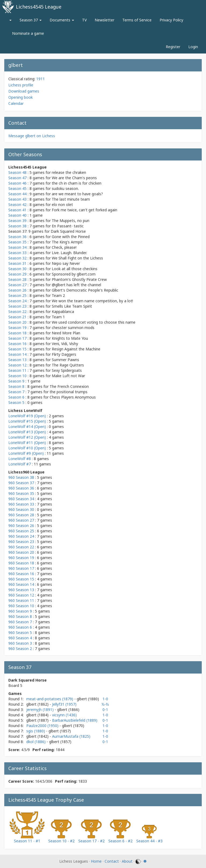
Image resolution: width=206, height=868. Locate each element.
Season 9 (16, 381)
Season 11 (17, 370)
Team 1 (58, 317)
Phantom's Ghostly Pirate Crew (79, 279)
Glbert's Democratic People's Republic (85, 290)
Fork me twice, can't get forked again (84, 210)
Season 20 (17, 322)
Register (173, 47)
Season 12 (17, 365)
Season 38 (17, 226)
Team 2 (58, 295)
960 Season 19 (21, 558)
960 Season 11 (21, 600)
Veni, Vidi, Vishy (65, 344)
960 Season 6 (20, 627)
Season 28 (17, 279)
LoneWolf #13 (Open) (27, 432)
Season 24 (17, 301)
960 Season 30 (21, 509)
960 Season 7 (20, 622)
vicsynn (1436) (64, 715)
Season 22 (17, 311)
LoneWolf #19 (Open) (27, 416)
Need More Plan (66, 333)
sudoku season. (65, 188)
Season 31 (17, 263)
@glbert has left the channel (76, 285)
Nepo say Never (66, 263)
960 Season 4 (20, 638)
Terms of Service (137, 20)
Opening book (21, 97)
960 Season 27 (21, 520)
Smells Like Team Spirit (72, 306)
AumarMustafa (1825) (71, 736)
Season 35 (17, 242)
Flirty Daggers (64, 354)
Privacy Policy (171, 20)
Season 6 (16, 397)
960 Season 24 (21, 536)
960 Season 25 (21, 531)
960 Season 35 (21, 493)
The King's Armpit (67, 242)
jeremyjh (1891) (41, 710)
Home (96, 861)
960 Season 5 (20, 632)
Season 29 (17, 274)
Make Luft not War (68, 376)
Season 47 (17, 178)
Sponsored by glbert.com (74, 274)
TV (84, 20)
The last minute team (71, 199)
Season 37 (31, 20)
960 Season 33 (21, 504)
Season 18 (17, 333)
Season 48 (17, 172)
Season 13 (17, 360)
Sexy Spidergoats (67, 370)
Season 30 (17, 269)
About (127, 861)
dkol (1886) (36, 742)
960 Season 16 (21, 574)
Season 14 (17, 354)
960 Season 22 (21, 547)
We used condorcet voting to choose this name (94, 322)
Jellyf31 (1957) (64, 704)
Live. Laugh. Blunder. (69, 253)
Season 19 (17, 328)
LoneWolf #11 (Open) (27, 443)
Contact (112, 861)
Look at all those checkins (75, 269)
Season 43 (17, 199)
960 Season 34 (21, 499)
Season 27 (17, 285)
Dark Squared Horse (68, 231)
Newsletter (104, 20)
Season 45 (17, 188)
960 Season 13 (21, 590)
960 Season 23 (21, 542)
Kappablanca (63, 311)
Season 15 (17, 349)
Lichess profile (21, 85)
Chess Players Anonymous (73, 397)
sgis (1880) (36, 731)
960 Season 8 (20, 616)
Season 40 (17, 215)
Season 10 (17, 376)
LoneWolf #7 (20, 464)
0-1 (105, 710)
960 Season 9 (20, 611)
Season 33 (17, 253)
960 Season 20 (21, 552)
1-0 (105, 699)
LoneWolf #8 (20, 459)
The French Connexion (69, 386)
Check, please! (64, 247)
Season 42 (17, 204)
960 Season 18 (21, 563)
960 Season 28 (21, 515)
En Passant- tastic (68, 226)
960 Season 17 (21, 568)
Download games (24, 91)
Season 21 (17, 317)
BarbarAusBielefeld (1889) (75, 720)
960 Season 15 (21, 579)
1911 (41, 79)
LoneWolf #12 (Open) (27, 437)
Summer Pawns (65, 360)
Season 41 (17, 210)
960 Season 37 (21, 483)
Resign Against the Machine (76, 349)
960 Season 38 (21, 477)
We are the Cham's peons (74, 178)
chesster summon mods (73, 328)
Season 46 (17, 183)
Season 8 (16, 386)
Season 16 (17, 344)
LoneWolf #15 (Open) (27, 421)
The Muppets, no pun (71, 221)
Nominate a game (28, 33)
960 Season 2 (20, 649)
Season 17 (17, 338)
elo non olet (62, 204)
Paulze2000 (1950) (43, 726)
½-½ (105, 704)
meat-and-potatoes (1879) (50, 699)
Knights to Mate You (70, 338)
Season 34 (17, 247)
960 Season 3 (20, 643)
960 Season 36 (21, 488)
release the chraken (69, 172)
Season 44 (17, 194)
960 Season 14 (21, 584)
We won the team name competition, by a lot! (92, 301)
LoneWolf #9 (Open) (26, 453)
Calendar (16, 103)
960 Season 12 (21, 595)
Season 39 (17, 221)
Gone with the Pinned (71, 237)
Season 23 (17, 306)
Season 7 (16, 392)
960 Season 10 (21, 606)
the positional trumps (69, 392)
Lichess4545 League (39, 7)
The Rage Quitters (68, 365)
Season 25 (17, 295)
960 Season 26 (21, 525)
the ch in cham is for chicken (77, 183)
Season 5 (16, 402)
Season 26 (17, 290)
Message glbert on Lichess (32, 136)
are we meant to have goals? (77, 194)
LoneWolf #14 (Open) (27, 427)
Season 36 (17, 237)
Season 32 (17, 258)
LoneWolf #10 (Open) (27, 448)
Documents (62, 20)
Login (193, 47)
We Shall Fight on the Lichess (77, 258)
